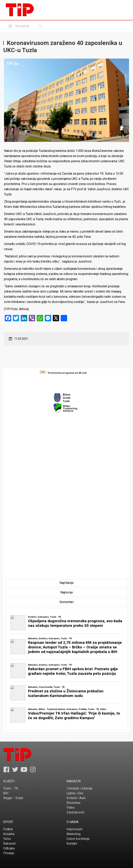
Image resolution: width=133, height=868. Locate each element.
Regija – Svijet (13, 798)
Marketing (73, 834)
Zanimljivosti (75, 812)
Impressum (74, 829)
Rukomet (9, 844)
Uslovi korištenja (78, 839)
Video (71, 808)
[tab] (67, 583)
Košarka (9, 834)
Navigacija (19, 26)
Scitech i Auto (76, 798)
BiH (6, 793)
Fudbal (8, 829)
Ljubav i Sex (75, 793)
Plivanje (9, 853)
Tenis (7, 839)
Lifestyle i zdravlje (79, 788)
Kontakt (72, 844)
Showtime (73, 803)
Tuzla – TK (11, 788)
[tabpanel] (66, 669)
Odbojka (9, 848)
